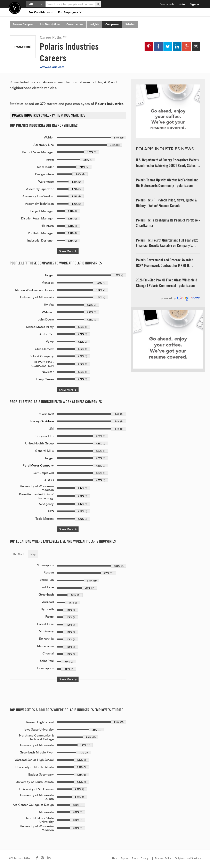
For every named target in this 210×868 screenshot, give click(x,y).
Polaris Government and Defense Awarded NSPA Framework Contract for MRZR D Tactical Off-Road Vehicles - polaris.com (165, 263)
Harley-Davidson (42, 421)
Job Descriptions (50, 24)
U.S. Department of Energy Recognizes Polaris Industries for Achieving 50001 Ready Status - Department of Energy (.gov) (167, 163)
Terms (135, 858)
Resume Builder (164, 858)
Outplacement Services (188, 858)
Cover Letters (75, 24)
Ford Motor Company (38, 465)
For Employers (70, 12)
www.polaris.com (52, 67)
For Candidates (41, 12)
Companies (112, 24)
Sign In (194, 4)
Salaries (130, 24)
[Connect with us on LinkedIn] (49, 858)
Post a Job (167, 4)
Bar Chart (19, 554)
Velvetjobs (15, 8)
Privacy (144, 858)
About (115, 858)
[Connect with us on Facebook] (37, 858)
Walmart (48, 312)
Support (125, 858)
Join (182, 4)
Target (49, 275)
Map (33, 554)
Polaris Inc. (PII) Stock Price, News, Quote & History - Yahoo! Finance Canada (166, 203)
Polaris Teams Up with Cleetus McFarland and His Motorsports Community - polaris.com (167, 183)
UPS (51, 511)
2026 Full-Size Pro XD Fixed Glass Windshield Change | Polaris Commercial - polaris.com (167, 283)
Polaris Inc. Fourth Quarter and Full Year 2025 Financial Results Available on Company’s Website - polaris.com (167, 243)
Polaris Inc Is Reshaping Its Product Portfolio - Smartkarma (168, 223)
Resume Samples (23, 24)
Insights (94, 24)
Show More (68, 251)
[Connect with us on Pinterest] (43, 858)
